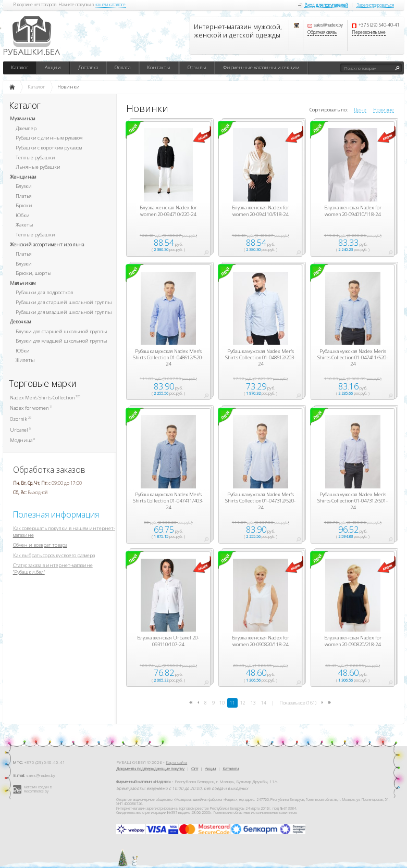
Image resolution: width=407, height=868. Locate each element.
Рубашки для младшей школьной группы (64, 312)
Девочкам (20, 322)
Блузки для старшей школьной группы (61, 331)
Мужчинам (22, 118)
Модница (22, 440)
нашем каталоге (110, 5)
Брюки (24, 205)
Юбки (23, 215)
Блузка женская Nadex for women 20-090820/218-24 (353, 641)
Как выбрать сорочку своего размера (54, 555)
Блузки (24, 186)
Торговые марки (43, 383)
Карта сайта (176, 762)
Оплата (122, 67)
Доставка (88, 67)
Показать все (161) (298, 703)
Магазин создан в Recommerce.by (38, 789)
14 (264, 703)
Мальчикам (23, 283)
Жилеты (25, 360)
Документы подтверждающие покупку (150, 768)
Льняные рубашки (38, 167)
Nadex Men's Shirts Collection (45, 398)
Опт (195, 768)
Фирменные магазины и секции (261, 67)
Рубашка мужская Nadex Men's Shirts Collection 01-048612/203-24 (260, 358)
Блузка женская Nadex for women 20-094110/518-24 (261, 211)
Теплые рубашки (35, 158)
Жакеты (24, 225)
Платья (24, 196)
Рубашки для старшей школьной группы (64, 302)
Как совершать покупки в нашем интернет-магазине (64, 532)
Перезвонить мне (369, 33)
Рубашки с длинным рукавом (49, 138)
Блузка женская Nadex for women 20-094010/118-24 (353, 211)
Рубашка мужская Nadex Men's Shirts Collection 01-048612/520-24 (168, 358)
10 (222, 703)
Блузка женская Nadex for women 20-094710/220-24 (168, 211)
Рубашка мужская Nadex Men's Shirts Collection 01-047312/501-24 (353, 501)
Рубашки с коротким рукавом (49, 148)
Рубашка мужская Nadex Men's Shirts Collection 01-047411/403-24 (168, 501)
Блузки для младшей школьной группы (61, 341)
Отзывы (197, 67)
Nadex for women (31, 408)
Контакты (159, 67)
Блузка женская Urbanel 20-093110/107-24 (168, 641)
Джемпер (26, 128)
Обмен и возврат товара (40, 545)
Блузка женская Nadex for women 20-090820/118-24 (261, 641)
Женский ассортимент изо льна (47, 244)
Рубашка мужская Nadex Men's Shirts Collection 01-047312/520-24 (260, 501)
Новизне (384, 110)
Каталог (20, 67)
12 (243, 703)
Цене (360, 110)
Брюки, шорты (34, 273)
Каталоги (231, 768)
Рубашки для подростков (44, 292)
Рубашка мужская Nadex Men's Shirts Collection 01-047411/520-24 (353, 358)
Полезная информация (56, 514)
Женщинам (23, 177)
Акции (53, 67)
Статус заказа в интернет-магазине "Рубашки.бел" (53, 569)
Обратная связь (322, 33)
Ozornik (21, 419)
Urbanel (20, 430)
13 (253, 703)
